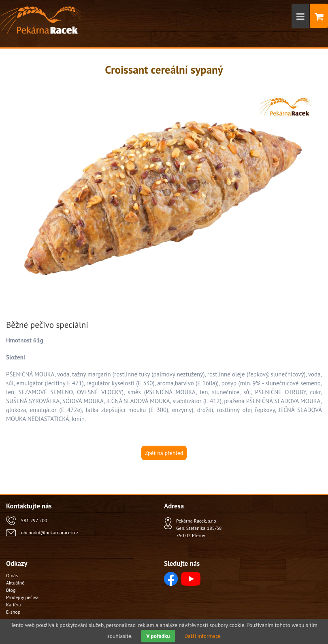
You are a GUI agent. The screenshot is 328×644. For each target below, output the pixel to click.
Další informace (202, 636)
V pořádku (158, 636)
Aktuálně (15, 583)
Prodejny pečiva (22, 597)
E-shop (13, 612)
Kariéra (13, 605)
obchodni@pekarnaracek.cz (50, 532)
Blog (11, 590)
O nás (12, 575)
